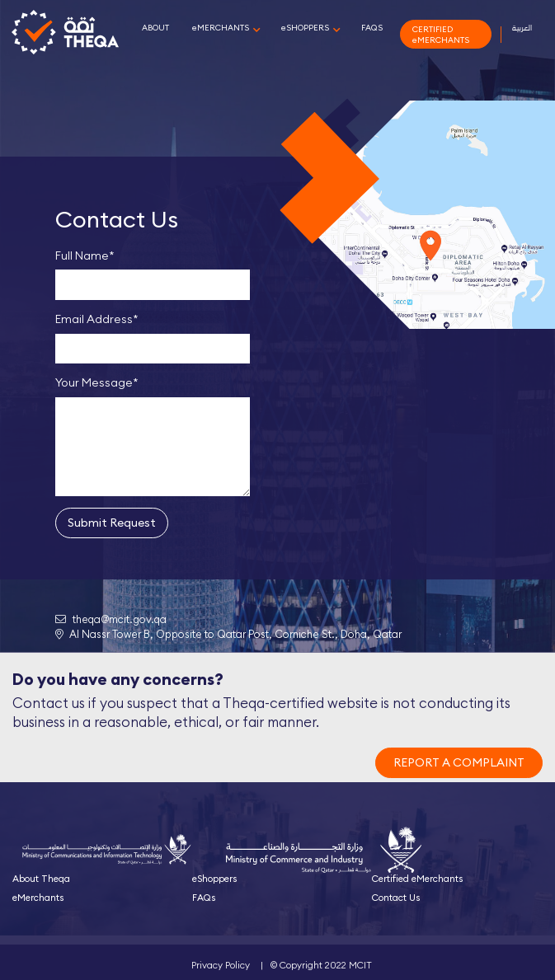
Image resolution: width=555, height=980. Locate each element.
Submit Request (112, 523)
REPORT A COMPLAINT (459, 762)
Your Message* (97, 382)
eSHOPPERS (305, 28)
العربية (522, 27)
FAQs (204, 898)
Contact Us (396, 898)
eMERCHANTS (221, 28)
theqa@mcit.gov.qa (111, 619)
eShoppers (214, 879)
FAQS (372, 28)
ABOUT (155, 28)
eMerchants (38, 898)
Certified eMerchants (417, 879)
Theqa (65, 35)
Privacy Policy (221, 965)
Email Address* (97, 319)
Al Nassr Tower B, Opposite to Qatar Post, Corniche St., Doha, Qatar (228, 634)
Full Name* (85, 256)
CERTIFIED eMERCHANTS (441, 35)
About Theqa (41, 879)
